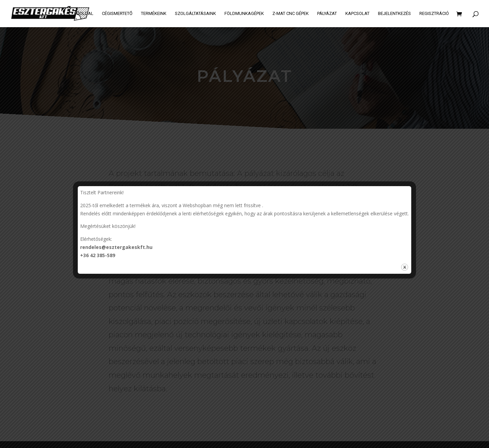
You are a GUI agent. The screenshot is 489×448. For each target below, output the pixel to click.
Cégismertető (117, 14)
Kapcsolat (357, 14)
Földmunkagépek (244, 14)
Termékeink (154, 14)
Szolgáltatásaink (195, 14)
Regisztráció (434, 14)
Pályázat (327, 14)
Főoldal (84, 14)
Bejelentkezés (394, 14)
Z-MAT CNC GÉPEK (291, 14)
